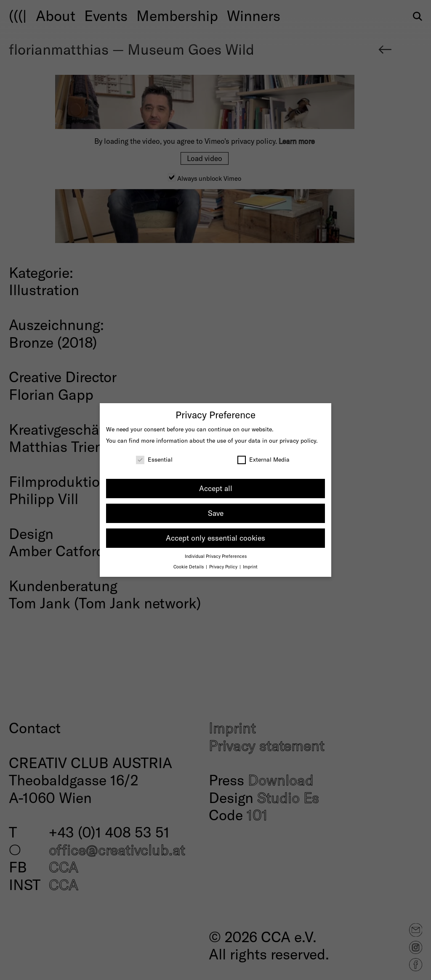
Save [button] (216, 513)
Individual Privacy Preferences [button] (216, 556)
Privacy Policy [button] (224, 567)
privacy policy (298, 440)
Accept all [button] (216, 488)
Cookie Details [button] (189, 567)
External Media (263, 459)
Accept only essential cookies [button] (215, 538)
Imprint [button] (250, 567)
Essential (154, 459)
